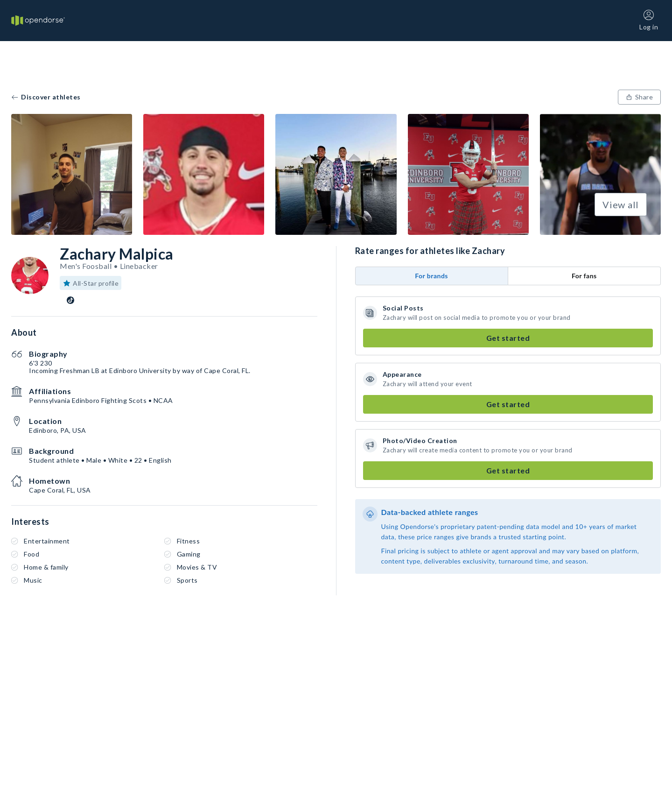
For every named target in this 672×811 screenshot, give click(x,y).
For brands (431, 276)
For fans (584, 276)
